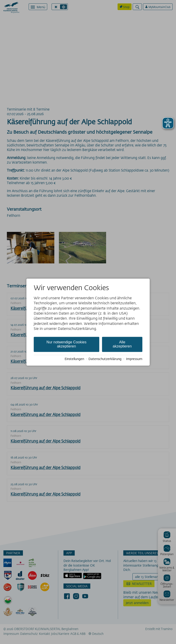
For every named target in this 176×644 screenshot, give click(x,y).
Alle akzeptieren (122, 344)
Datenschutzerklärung (105, 359)
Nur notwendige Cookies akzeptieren (66, 344)
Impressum (134, 359)
